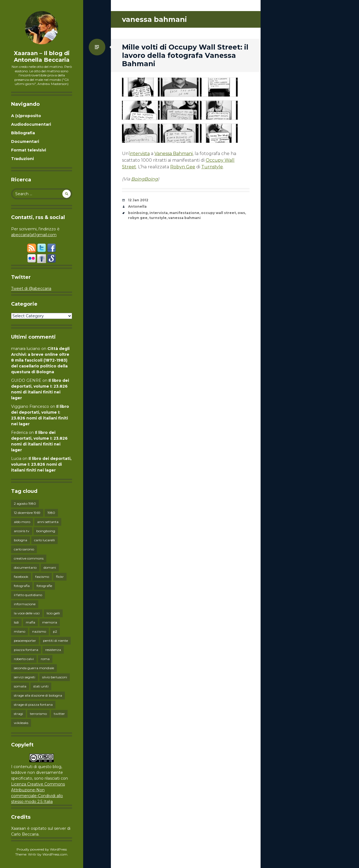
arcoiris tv (22, 531)
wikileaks (21, 723)
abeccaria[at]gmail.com (34, 235)
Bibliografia (23, 133)
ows (241, 213)
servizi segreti (25, 677)
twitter (59, 714)
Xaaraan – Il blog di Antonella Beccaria (42, 56)
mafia (30, 622)
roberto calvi (24, 659)
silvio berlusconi (55, 677)
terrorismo (38, 714)
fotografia (22, 586)
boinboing (138, 213)
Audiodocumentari (31, 124)
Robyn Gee (183, 167)
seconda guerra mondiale (34, 668)
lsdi (16, 622)
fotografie (44, 586)
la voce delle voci (27, 613)
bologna (21, 540)
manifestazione (184, 213)
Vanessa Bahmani (174, 154)
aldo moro (22, 522)
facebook (21, 577)
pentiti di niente (55, 641)
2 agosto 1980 (25, 503)
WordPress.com (55, 854)
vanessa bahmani (184, 218)
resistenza (53, 650)
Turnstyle (212, 167)
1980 (51, 513)
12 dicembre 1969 (27, 513)
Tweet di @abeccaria (31, 289)
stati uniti (41, 686)
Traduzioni (22, 159)
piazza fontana (26, 650)
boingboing (46, 531)
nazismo (39, 631)
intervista (140, 154)
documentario (25, 567)
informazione (25, 604)
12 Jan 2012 (138, 200)
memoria (50, 622)
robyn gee (138, 218)
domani (50, 567)
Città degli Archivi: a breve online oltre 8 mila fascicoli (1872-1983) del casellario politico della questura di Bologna (40, 360)
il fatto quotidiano (28, 595)
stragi (18, 714)
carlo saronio (24, 549)
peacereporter (25, 641)
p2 (55, 631)
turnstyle (158, 218)
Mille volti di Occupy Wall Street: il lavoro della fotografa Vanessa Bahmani (185, 55)
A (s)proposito (26, 116)
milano (20, 631)
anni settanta (48, 522)
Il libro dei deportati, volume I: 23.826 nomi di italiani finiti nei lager (41, 464)
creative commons (29, 558)
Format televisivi (29, 150)
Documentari (25, 141)
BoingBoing (144, 179)
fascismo (42, 577)
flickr (60, 577)
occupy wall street (218, 213)
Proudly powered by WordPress (42, 849)
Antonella (137, 206)
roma (45, 659)
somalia (20, 686)
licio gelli (53, 613)
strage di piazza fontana (33, 705)
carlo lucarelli (44, 540)
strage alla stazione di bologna (38, 695)
